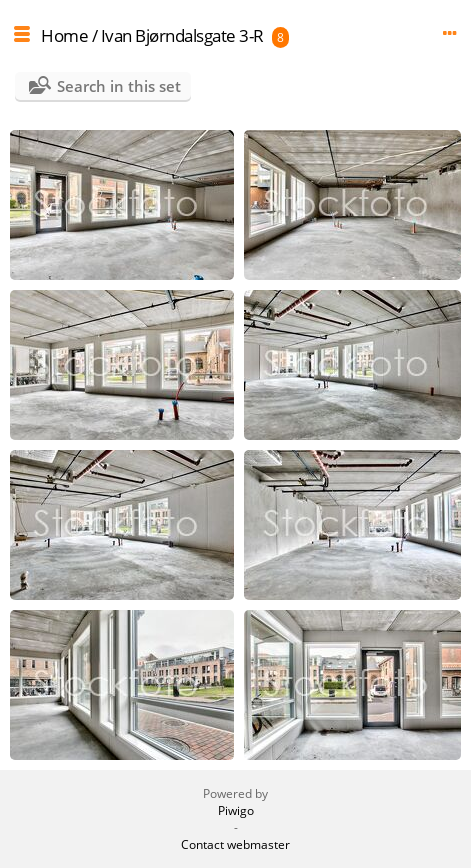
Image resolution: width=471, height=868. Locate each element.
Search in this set (119, 86)
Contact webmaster (235, 844)
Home (64, 35)
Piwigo (236, 810)
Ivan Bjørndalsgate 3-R (182, 35)
